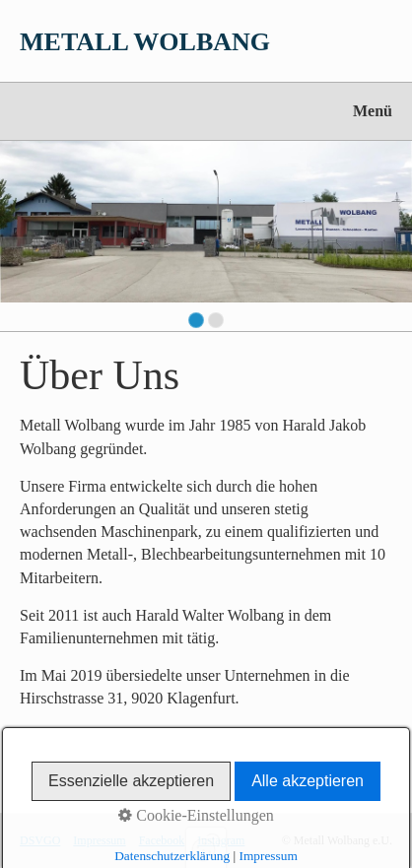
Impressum (99, 840)
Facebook (162, 840)
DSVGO (40, 840)
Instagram (221, 840)
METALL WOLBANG (145, 42)
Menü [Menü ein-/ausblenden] (373, 111)
